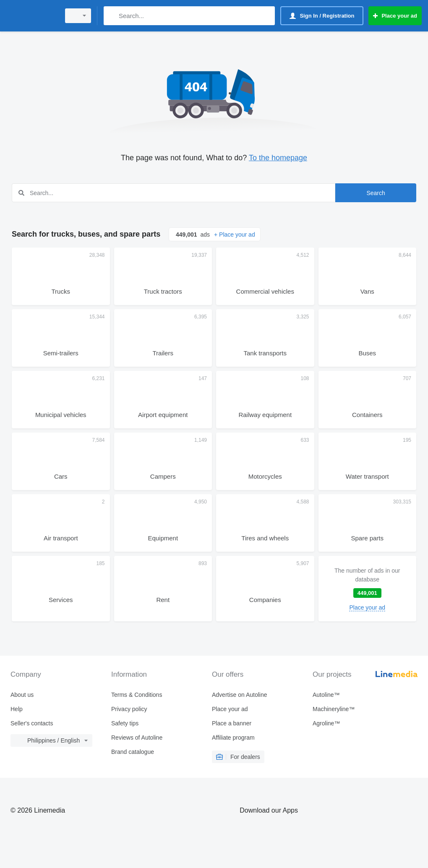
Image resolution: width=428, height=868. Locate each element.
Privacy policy (129, 709)
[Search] (112, 16)
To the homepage (278, 158)
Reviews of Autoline (137, 738)
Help (17, 709)
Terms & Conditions (137, 695)
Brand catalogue (133, 752)
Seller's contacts (32, 723)
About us (22, 695)
